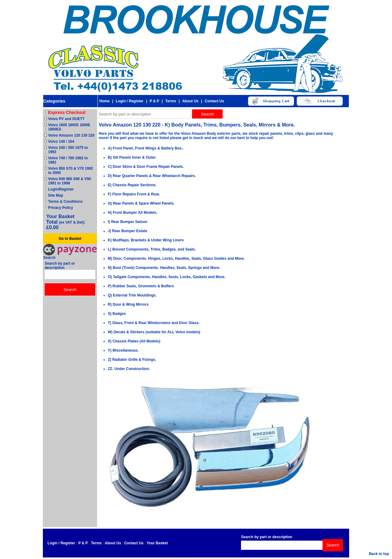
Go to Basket (70, 239)
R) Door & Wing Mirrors (128, 304)
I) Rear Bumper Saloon (128, 222)
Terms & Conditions (65, 202)
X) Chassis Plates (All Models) (134, 341)
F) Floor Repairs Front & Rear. (134, 194)
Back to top (379, 554)
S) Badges (117, 314)
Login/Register (61, 189)
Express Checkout (67, 112)
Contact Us (214, 101)
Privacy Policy (60, 208)
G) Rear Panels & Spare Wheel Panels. (141, 203)
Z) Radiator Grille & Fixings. (132, 360)
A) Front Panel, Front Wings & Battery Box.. (146, 148)
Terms (171, 101)
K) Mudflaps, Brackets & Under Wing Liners (146, 240)
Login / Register (130, 101)
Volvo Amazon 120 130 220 (71, 135)
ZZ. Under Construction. (129, 369)
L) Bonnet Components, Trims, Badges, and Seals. (152, 249)
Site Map (56, 195)
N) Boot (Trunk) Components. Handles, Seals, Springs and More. (164, 268)
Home (104, 101)
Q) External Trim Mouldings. (132, 295)
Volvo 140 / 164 (61, 142)
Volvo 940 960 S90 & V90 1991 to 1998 (70, 181)
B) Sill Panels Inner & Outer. (132, 157)
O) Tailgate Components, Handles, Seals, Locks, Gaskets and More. (167, 277)
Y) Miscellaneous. (123, 350)
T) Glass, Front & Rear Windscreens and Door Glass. (154, 323)
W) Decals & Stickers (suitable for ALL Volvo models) (154, 332)
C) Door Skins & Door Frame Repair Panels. (146, 167)
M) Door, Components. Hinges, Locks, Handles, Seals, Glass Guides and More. (176, 259)
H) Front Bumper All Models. (133, 213)
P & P (155, 101)
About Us (190, 101)
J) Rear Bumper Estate (128, 231)
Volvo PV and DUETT (66, 119)
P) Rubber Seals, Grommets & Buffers (141, 286)
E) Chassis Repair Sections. (132, 185)
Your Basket (157, 543)
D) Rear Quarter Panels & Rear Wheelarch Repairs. (152, 176)
